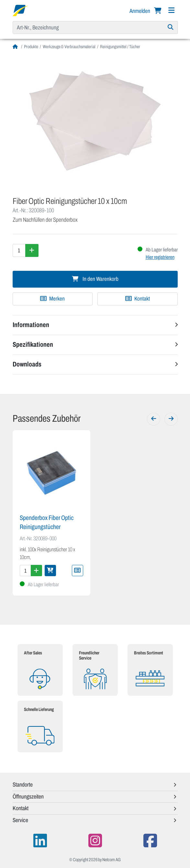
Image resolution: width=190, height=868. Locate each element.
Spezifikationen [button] (33, 344)
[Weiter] (171, 419)
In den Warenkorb (95, 279)
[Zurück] (154, 419)
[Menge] (19, 250)
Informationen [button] (31, 325)
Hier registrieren (160, 257)
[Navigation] (172, 11)
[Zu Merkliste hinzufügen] (53, 299)
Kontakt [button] (21, 808)
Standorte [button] (23, 785)
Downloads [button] (27, 364)
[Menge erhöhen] (32, 250)
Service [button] (20, 820)
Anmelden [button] (140, 11)
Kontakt (138, 299)
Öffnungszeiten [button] (28, 797)
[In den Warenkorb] (50, 571)
